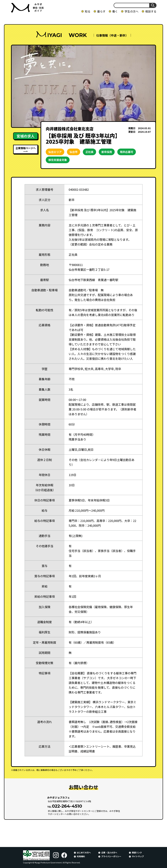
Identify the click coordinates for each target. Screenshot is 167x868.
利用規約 (81, 856)
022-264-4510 (67, 806)
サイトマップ (138, 856)
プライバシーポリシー (111, 856)
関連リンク (137, 852)
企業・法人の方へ (109, 852)
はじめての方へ (84, 852)
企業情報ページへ (26, 148)
